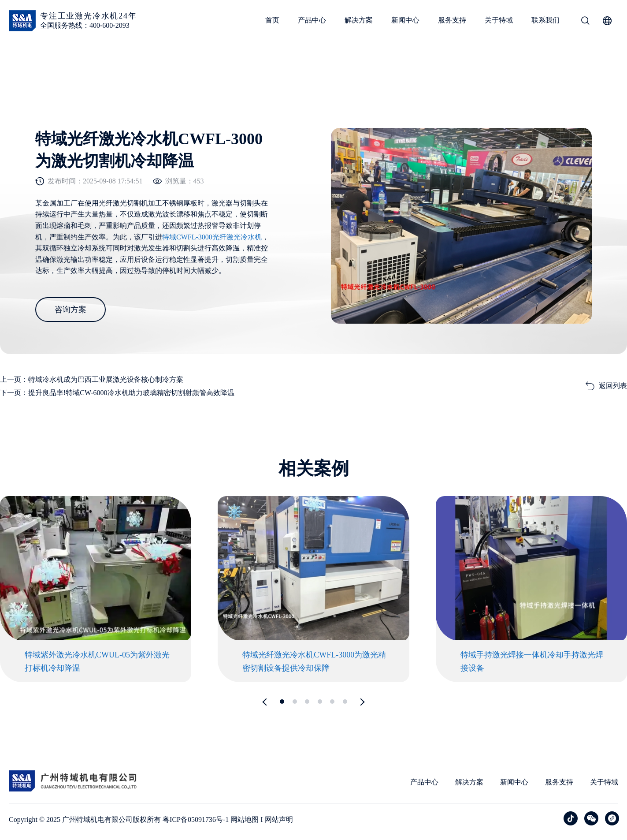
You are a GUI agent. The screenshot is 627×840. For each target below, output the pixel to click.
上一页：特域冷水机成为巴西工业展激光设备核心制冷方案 (92, 379)
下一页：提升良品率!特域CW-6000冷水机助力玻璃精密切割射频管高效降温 (117, 393)
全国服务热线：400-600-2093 (85, 25)
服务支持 (452, 20)
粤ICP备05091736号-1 (196, 819)
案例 (29, 63)
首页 (272, 20)
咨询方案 (70, 310)
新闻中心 (405, 20)
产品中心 (312, 20)
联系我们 (545, 20)
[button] (266, 702)
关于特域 (499, 20)
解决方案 (359, 20)
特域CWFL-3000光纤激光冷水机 (212, 237)
